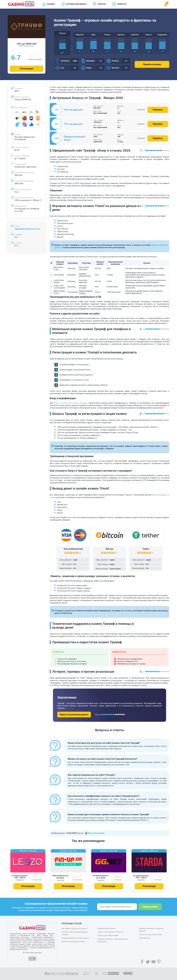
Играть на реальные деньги (74, 715)
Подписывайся (150, 907)
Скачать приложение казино (73, 941)
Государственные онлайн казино (75, 938)
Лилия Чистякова (94, 833)
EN (34, 959)
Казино (51, 4)
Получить (158, 110)
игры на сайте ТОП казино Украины (71, 403)
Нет (16, 237)
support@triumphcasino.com (27, 229)
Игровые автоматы (76, 4)
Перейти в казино (152, 64)
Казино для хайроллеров (108, 935)
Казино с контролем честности (111, 932)
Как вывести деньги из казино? (74, 928)
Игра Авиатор (144, 938)
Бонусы (102, 4)
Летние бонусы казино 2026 (151, 934)
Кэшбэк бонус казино (107, 928)
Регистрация (27, 69)
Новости (122, 4)
